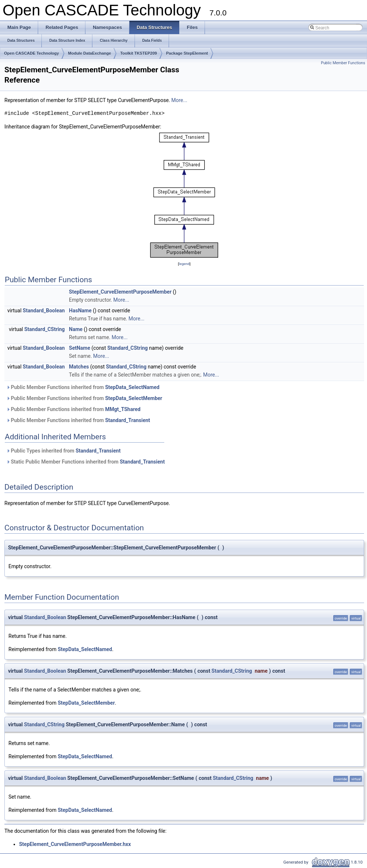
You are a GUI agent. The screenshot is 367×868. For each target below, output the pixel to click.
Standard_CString (44, 329)
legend (184, 264)
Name (76, 329)
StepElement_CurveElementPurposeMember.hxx (75, 844)
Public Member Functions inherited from (83, 387)
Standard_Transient (128, 420)
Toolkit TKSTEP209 (139, 53)
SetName (80, 348)
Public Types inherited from (63, 451)
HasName (80, 310)
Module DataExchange (90, 53)
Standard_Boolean (44, 310)
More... (179, 100)
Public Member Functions (343, 63)
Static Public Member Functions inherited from (85, 462)
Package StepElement (187, 53)
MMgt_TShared (123, 409)
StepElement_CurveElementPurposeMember (120, 292)
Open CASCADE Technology (32, 53)
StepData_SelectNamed (132, 387)
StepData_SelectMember (134, 398)
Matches (79, 367)
